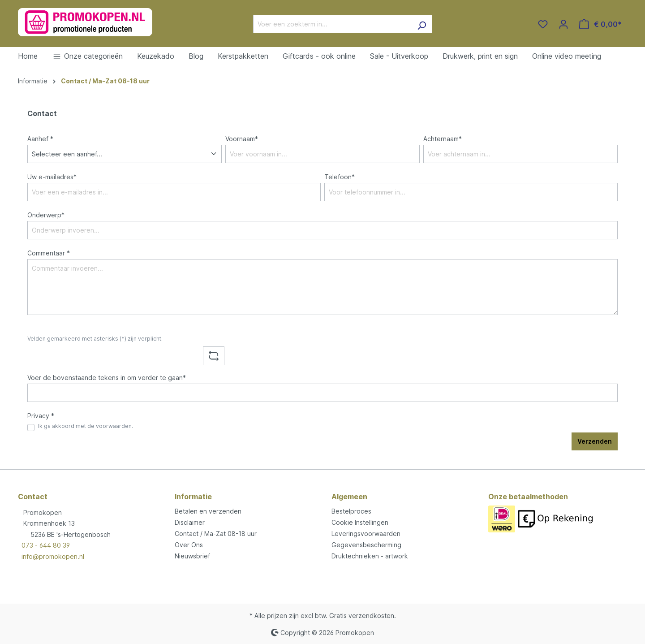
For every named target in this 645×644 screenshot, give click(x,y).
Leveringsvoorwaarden (366, 534)
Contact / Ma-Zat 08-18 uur (216, 534)
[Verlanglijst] (543, 24)
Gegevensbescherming (366, 545)
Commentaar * (49, 253)
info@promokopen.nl (53, 556)
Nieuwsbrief (192, 556)
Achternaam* (443, 139)
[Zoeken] (422, 24)
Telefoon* (340, 177)
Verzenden (595, 441)
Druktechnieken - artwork (370, 556)
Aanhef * (40, 139)
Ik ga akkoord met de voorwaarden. (86, 426)
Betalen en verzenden (208, 511)
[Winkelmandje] (600, 24)
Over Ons (189, 545)
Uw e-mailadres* (52, 177)
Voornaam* (242, 139)
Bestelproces (351, 511)
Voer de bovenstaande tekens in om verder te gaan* (107, 378)
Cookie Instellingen (360, 522)
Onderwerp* (46, 215)
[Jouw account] (563, 24)
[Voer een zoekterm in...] (332, 24)
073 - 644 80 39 (46, 545)
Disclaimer (190, 522)
